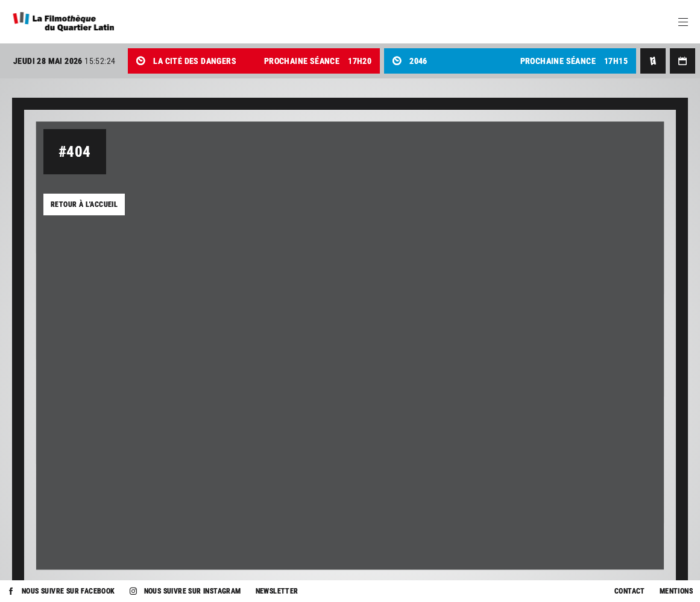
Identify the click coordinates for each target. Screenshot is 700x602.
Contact (630, 591)
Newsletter (277, 591)
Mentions (676, 591)
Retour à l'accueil (84, 204)
